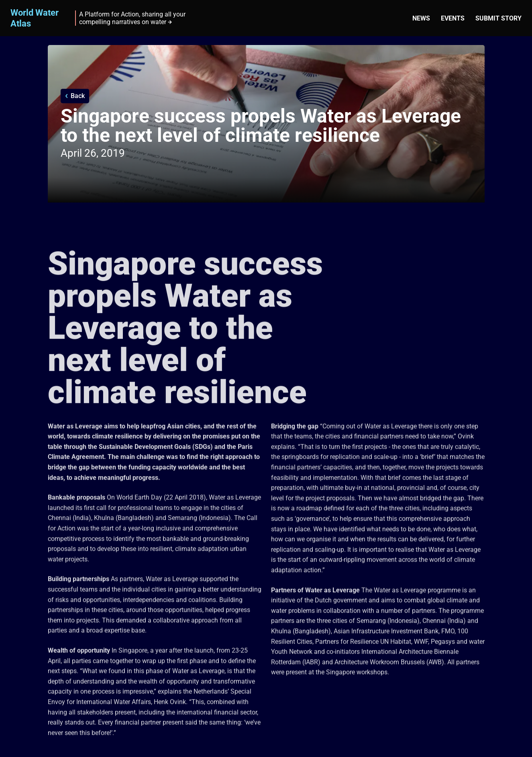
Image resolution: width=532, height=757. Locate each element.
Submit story (498, 18)
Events (453, 18)
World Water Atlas (35, 18)
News (421, 18)
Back (78, 96)
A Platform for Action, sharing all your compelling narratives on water (132, 18)
